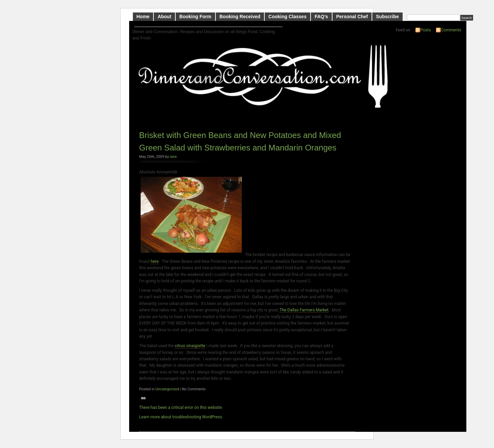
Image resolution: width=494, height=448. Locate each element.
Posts (426, 30)
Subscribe (387, 17)
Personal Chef (352, 17)
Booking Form (195, 17)
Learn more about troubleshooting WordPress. (181, 417)
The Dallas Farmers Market (304, 310)
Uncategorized (167, 389)
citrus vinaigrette (190, 346)
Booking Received (240, 17)
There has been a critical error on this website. (181, 408)
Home (143, 17)
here (155, 261)
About (164, 17)
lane (173, 157)
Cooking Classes (287, 17)
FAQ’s (321, 17)
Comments (451, 30)
